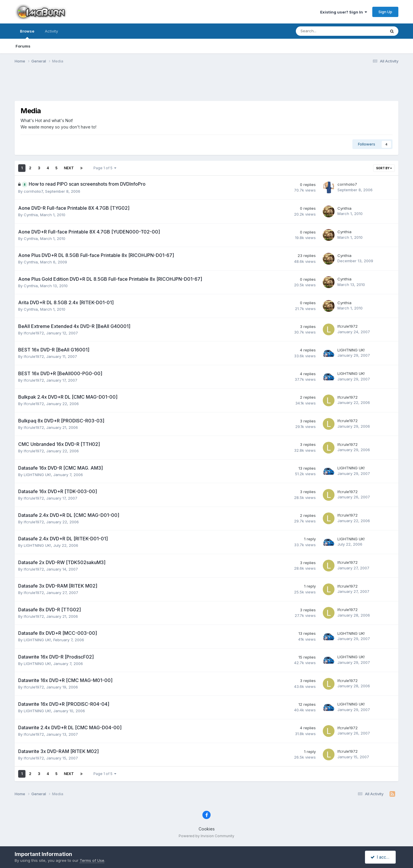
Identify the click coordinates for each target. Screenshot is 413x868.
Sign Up (385, 12)
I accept (381, 857)
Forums (23, 46)
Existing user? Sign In (344, 12)
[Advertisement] (206, 86)
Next (69, 168)
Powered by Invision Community (206, 836)
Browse (27, 34)
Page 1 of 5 (105, 168)
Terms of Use (92, 860)
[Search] (325, 31)
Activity (51, 31)
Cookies (207, 829)
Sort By (384, 168)
